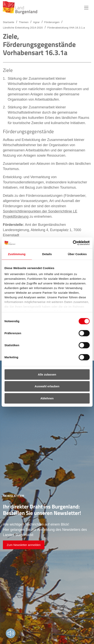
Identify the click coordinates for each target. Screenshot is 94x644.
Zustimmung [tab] (17, 254)
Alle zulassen (47, 374)
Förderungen (52, 22)
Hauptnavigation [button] (86, 8)
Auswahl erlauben (47, 386)
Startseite (9, 22)
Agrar (36, 22)
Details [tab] (47, 254)
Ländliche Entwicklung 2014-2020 (23, 28)
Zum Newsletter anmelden (24, 545)
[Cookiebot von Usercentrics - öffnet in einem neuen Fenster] (73, 243)
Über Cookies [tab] (77, 254)
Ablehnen (47, 398)
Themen (24, 22)
